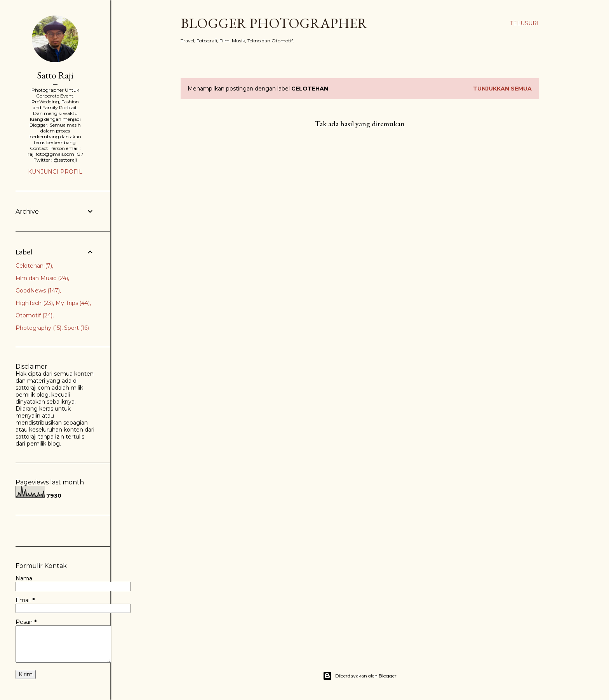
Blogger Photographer (274, 23)
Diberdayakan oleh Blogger (360, 676)
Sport (77, 328)
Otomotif (34, 315)
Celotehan (34, 266)
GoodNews (38, 291)
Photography (38, 328)
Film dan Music (42, 278)
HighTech (34, 303)
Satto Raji (55, 75)
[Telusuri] (524, 23)
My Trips (73, 303)
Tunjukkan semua (502, 89)
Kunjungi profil (55, 172)
